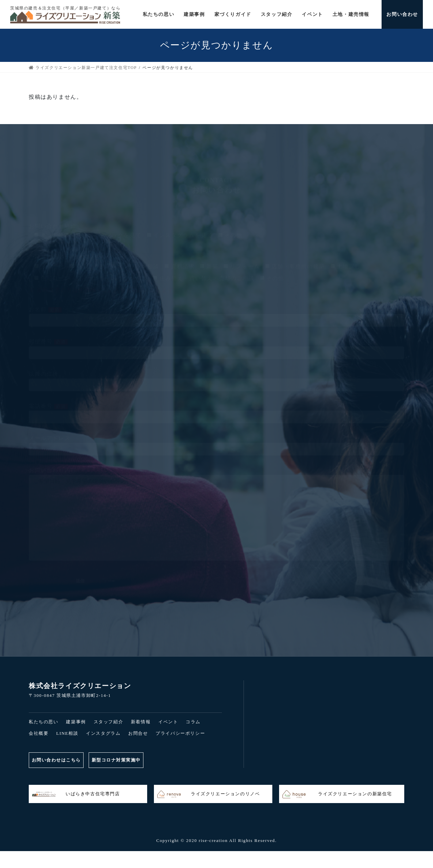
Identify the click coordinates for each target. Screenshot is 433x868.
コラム (193, 722)
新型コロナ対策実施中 (121, 760)
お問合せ (138, 733)
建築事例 (76, 722)
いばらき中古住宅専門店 (76, 794)
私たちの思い (44, 722)
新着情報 (141, 722)
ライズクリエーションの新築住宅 (337, 794)
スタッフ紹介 (109, 722)
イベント (168, 722)
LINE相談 (67, 733)
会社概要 (39, 733)
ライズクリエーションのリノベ (209, 794)
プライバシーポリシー (180, 733)
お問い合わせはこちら (57, 760)
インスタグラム (103, 733)
